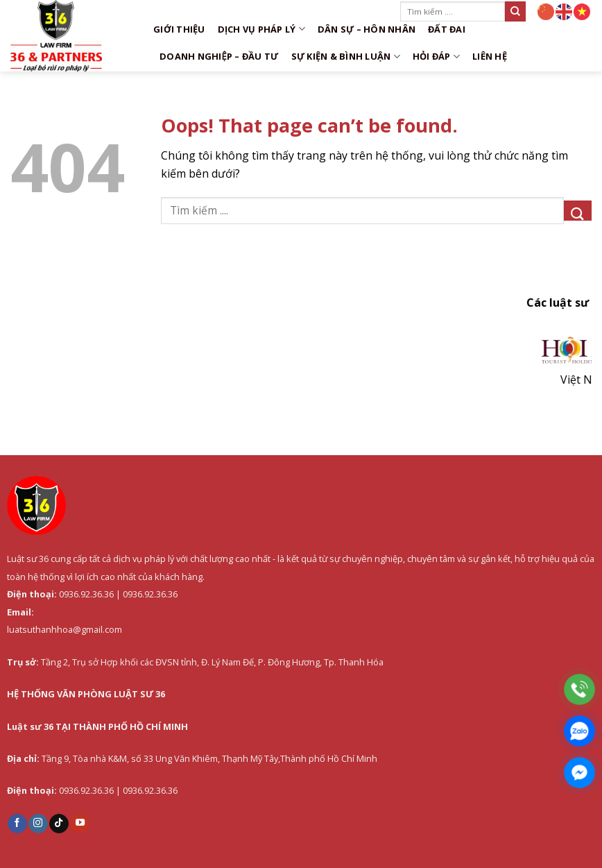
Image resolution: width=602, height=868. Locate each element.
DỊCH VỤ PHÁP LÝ (261, 29)
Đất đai (447, 29)
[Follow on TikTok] (59, 824)
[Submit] (515, 11)
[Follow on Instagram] (38, 824)
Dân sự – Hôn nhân (367, 29)
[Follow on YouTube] (80, 824)
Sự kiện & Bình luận (346, 57)
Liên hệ (490, 56)
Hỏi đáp (436, 57)
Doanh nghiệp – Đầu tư (219, 56)
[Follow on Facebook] (17, 824)
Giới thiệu (179, 29)
